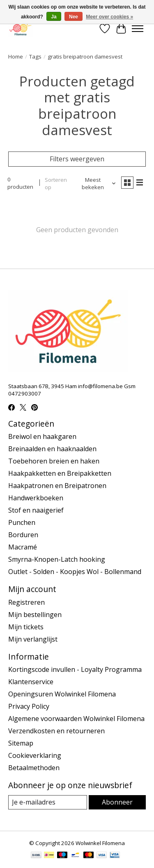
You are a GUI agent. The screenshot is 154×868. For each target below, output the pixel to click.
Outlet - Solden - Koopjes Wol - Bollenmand (75, 572)
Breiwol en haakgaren (42, 436)
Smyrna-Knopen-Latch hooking (57, 559)
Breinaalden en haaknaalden (52, 449)
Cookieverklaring (35, 755)
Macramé (23, 547)
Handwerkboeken (36, 498)
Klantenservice (31, 682)
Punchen (22, 522)
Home (16, 57)
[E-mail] (48, 802)
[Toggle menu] (138, 29)
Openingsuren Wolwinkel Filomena (62, 694)
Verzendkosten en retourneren (56, 731)
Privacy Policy (29, 706)
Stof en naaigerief (36, 510)
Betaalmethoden (34, 768)
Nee (74, 17)
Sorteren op (56, 183)
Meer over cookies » (109, 17)
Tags (35, 57)
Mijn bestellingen (35, 615)
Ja (54, 17)
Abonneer (117, 802)
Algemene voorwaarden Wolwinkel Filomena (76, 719)
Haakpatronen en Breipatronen (57, 486)
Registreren (26, 602)
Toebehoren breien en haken (54, 461)
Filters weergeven (77, 159)
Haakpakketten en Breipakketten (60, 473)
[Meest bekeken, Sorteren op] (96, 183)
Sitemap (21, 743)
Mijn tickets (26, 627)
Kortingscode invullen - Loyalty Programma (75, 669)
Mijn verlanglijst (33, 639)
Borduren (23, 535)
